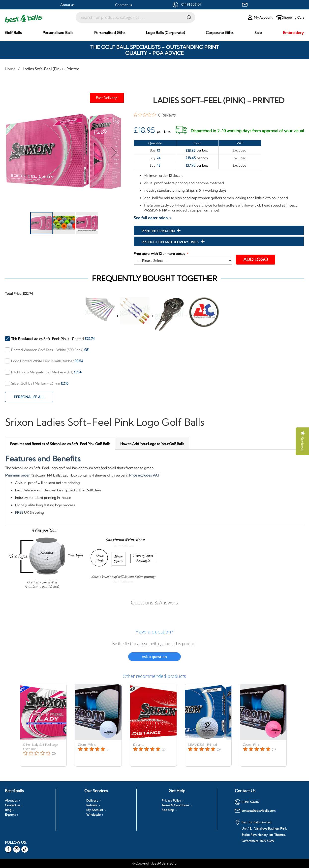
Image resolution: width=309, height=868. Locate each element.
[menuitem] (13, 33)
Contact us (124, 5)
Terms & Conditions (175, 805)
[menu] (154, 33)
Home (10, 69)
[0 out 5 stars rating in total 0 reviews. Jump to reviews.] (155, 115)
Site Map (168, 810)
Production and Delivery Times (170, 242)
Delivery (92, 801)
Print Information (158, 231)
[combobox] (135, 17)
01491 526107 (191, 4)
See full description (151, 218)
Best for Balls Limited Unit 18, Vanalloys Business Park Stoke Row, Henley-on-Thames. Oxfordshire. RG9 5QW (261, 831)
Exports (10, 815)
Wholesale (93, 815)
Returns (92, 805)
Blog (8, 810)
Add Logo (256, 259)
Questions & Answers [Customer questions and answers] (154, 603)
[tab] (60, 444)
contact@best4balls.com (255, 811)
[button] (15, 152)
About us (67, 5)
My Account (95, 810)
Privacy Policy (171, 801)
